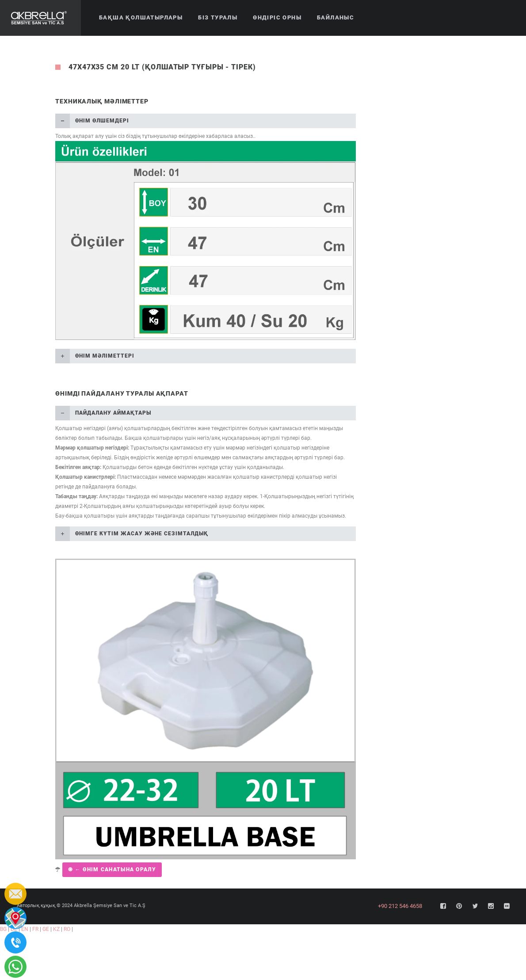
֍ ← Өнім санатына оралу (112, 869)
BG (3, 929)
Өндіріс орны (277, 17)
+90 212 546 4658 (400, 906)
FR (35, 929)
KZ (56, 929)
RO (67, 929)
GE (46, 929)
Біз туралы (218, 17)
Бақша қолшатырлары (141, 17)
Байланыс (335, 17)
